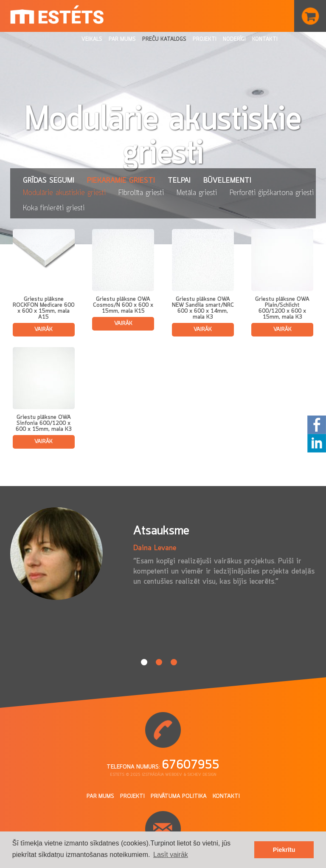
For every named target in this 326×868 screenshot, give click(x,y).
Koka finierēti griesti (54, 208)
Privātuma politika (179, 796)
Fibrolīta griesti (141, 193)
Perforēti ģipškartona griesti (272, 193)
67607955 (191, 765)
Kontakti (265, 39)
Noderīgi (234, 39)
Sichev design (202, 775)
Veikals (92, 39)
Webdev (174, 775)
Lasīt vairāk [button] (171, 855)
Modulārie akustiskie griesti (64, 193)
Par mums (122, 39)
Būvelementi (227, 181)
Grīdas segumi (49, 181)
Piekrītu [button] (284, 850)
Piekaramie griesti (121, 181)
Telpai (179, 181)
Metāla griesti (197, 193)
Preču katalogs (164, 39)
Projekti (205, 39)
